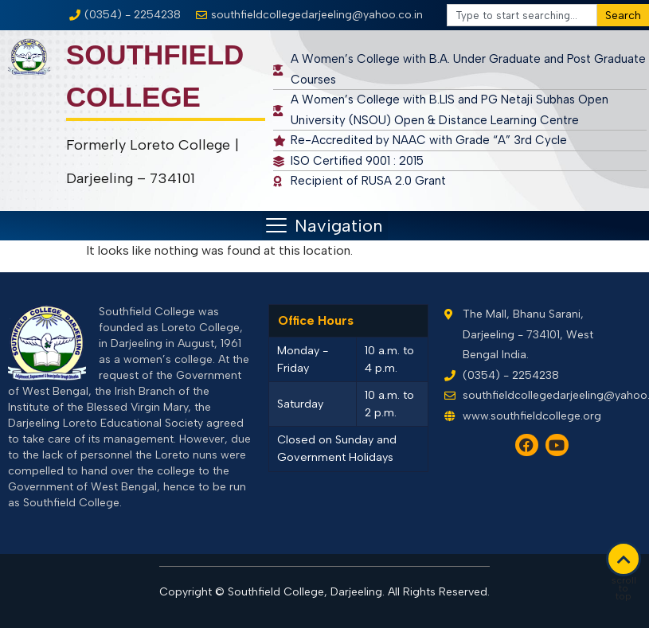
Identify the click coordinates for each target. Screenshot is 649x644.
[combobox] (522, 15)
